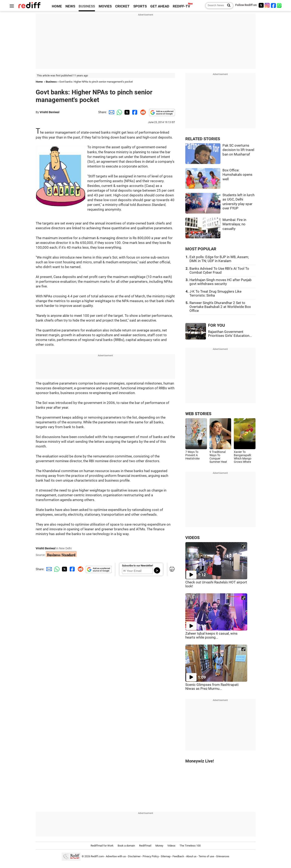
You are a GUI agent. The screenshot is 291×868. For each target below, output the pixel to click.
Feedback (178, 856)
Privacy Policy (151, 856)
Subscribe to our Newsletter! (137, 566)
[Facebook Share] (134, 112)
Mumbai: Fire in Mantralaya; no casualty (234, 224)
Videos (171, 846)
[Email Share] (111, 112)
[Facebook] (273, 5)
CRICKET (122, 6)
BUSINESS (87, 6)
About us (191, 856)
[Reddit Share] (142, 112)
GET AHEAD (160, 6)
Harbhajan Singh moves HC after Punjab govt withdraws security (221, 282)
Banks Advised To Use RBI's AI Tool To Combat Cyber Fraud (219, 271)
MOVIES (105, 6)
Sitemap (166, 856)
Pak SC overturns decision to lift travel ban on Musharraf (238, 150)
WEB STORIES (198, 414)
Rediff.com (97, 856)
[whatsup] (280, 5)
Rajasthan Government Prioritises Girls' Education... (230, 334)
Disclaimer (134, 856)
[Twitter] (261, 5)
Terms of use (206, 856)
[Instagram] (267, 5)
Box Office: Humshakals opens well (237, 175)
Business (51, 82)
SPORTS (140, 6)
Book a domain (126, 846)
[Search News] (228, 6)
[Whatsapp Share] (119, 112)
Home (39, 82)
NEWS (70, 6)
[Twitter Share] (127, 112)
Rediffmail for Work (102, 846)
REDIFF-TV (181, 6)
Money (159, 846)
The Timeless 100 (190, 846)
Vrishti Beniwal (50, 112)
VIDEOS (192, 538)
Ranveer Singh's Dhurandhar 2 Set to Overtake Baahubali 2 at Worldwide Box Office (220, 307)
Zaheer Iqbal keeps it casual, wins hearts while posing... (211, 635)
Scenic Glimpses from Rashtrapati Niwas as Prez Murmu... (212, 687)
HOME (57, 6)
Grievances (223, 856)
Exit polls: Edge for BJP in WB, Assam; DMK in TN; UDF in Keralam (219, 259)
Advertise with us (116, 856)
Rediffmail (145, 846)
